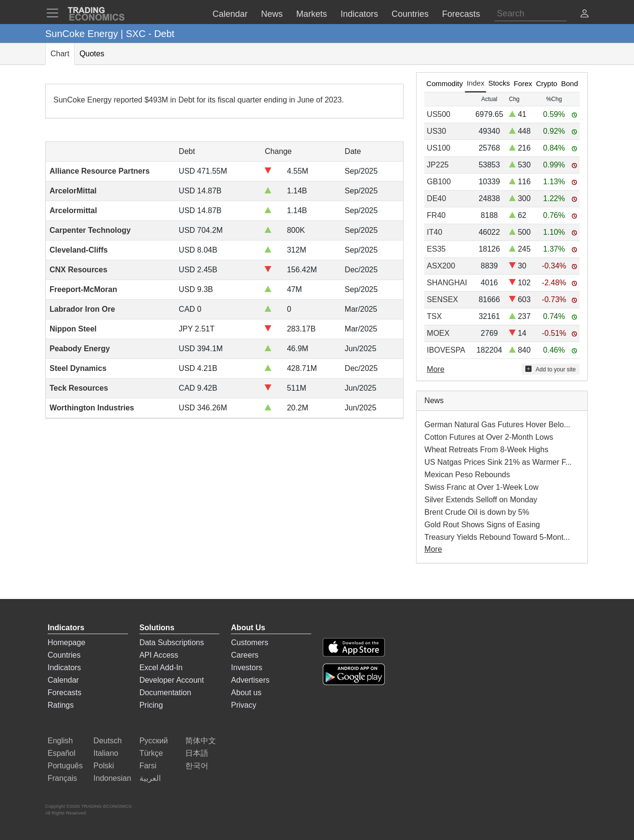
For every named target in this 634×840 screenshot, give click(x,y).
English (60, 741)
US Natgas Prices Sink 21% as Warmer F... (498, 462)
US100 (438, 148)
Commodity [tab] (444, 83)
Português (65, 766)
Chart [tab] (60, 54)
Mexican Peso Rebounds (467, 475)
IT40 (434, 232)
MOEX (438, 333)
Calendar (63, 680)
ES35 (436, 249)
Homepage (66, 643)
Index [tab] (475, 83)
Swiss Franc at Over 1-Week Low (481, 487)
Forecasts (64, 693)
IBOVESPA (446, 350)
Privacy (243, 705)
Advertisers (250, 680)
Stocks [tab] (499, 83)
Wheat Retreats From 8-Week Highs (486, 450)
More (433, 549)
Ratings (61, 705)
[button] (584, 15)
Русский (154, 741)
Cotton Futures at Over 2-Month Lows (489, 437)
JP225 (437, 165)
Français (62, 778)
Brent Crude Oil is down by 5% (477, 512)
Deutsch (108, 741)
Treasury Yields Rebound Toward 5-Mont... (497, 537)
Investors (247, 668)
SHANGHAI (447, 283)
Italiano (106, 753)
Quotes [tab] (92, 54)
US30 (436, 131)
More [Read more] (435, 369)
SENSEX (442, 299)
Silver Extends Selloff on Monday (481, 500)
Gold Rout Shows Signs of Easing (482, 525)
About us (246, 693)
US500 (438, 114)
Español (62, 753)
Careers (245, 655)
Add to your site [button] (551, 369)
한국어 (197, 766)
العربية (150, 778)
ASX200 (441, 266)
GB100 (439, 182)
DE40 (436, 198)
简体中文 (201, 741)
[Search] (531, 14)
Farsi (148, 766)
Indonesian (112, 778)
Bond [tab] (569, 83)
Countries (64, 655)
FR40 (436, 215)
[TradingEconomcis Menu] (55, 13)
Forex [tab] (523, 83)
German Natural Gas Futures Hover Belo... (497, 425)
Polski (104, 766)
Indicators (64, 668)
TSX (434, 316)
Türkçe (151, 753)
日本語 (197, 753)
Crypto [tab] (546, 83)
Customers (249, 643)
